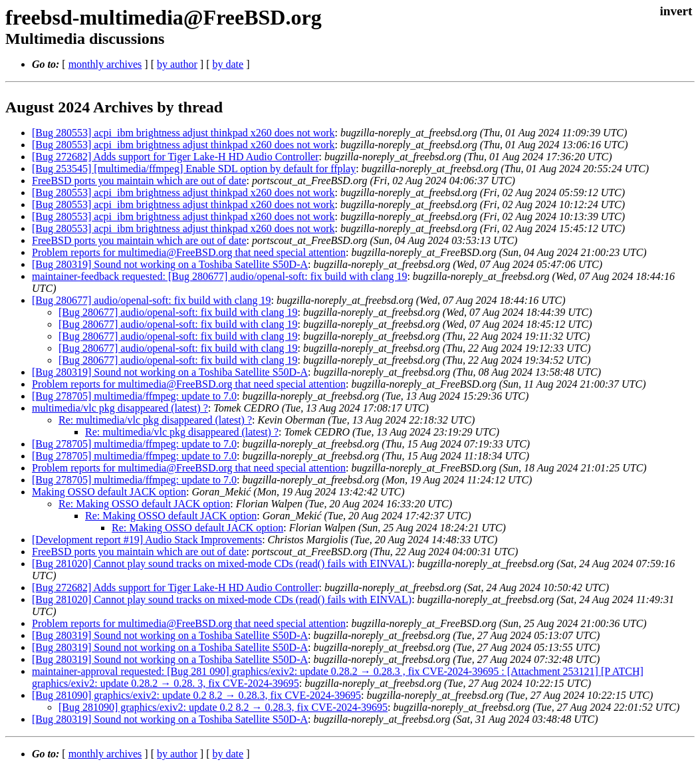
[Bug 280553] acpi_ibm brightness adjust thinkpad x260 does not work (183, 133)
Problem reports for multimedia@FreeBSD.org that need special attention (189, 252)
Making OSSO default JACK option (109, 492)
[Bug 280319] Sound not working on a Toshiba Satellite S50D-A (170, 264)
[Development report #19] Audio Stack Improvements (147, 540)
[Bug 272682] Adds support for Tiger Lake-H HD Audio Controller (175, 157)
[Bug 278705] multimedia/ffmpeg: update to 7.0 (134, 396)
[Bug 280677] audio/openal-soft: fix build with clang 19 (152, 300)
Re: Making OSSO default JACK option (144, 504)
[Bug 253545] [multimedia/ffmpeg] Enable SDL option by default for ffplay (194, 169)
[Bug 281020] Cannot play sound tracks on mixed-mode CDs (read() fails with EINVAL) (222, 564)
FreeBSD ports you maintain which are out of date (139, 181)
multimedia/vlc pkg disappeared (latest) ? (120, 408)
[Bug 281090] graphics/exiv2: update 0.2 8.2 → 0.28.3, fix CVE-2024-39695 (196, 695)
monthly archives (105, 64)
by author (177, 64)
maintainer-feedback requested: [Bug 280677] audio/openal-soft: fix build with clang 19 (219, 276)
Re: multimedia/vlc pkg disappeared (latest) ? (155, 420)
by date (228, 64)
